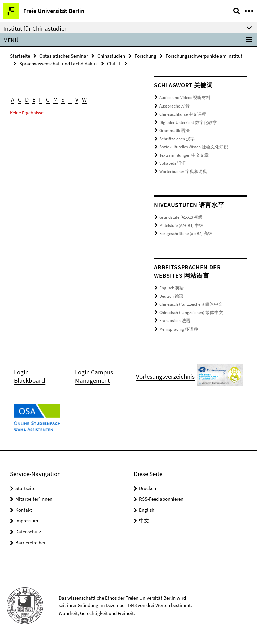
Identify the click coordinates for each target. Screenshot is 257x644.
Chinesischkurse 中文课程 (183, 114)
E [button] (34, 100)
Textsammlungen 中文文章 (184, 155)
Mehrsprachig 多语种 (179, 329)
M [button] (55, 100)
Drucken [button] (147, 488)
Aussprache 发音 (175, 106)
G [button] (48, 100)
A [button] (13, 100)
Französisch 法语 (175, 321)
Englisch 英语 (172, 288)
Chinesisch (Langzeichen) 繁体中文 (191, 313)
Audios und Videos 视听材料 (185, 98)
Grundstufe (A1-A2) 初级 (181, 217)
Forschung (145, 56)
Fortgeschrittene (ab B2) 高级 (186, 234)
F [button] (41, 100)
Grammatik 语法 (175, 130)
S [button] (63, 100)
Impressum (27, 521)
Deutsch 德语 (171, 296)
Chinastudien (111, 56)
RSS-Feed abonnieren (161, 499)
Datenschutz (28, 532)
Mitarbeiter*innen (34, 499)
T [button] (70, 100)
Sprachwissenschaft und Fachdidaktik (59, 63)
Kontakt (24, 510)
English (147, 510)
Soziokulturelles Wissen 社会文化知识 (194, 147)
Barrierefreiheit (31, 542)
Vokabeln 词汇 (173, 163)
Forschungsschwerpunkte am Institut (204, 56)
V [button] (77, 100)
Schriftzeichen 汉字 (177, 139)
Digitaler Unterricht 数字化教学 (188, 122)
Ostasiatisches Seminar (64, 56)
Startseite (20, 56)
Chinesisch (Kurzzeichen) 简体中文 (191, 304)
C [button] (20, 100)
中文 (144, 521)
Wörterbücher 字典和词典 (183, 172)
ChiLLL (114, 63)
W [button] (84, 100)
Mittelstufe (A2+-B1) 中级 (181, 226)
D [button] (27, 100)
